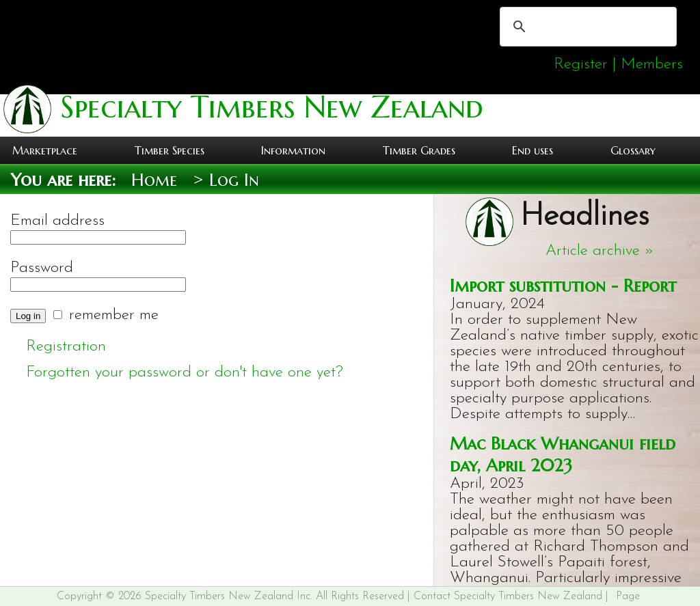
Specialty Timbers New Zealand (267, 107)
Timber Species (170, 150)
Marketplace (45, 150)
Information (293, 150)
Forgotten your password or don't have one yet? (185, 373)
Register (581, 65)
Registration (66, 347)
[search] (586, 27)
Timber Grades (419, 150)
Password (42, 268)
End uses (533, 150)
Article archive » (600, 251)
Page (628, 596)
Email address (57, 221)
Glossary (633, 150)
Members (652, 65)
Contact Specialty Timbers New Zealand (508, 596)
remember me (114, 315)
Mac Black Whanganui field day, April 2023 (563, 454)
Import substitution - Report (563, 286)
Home (154, 180)
